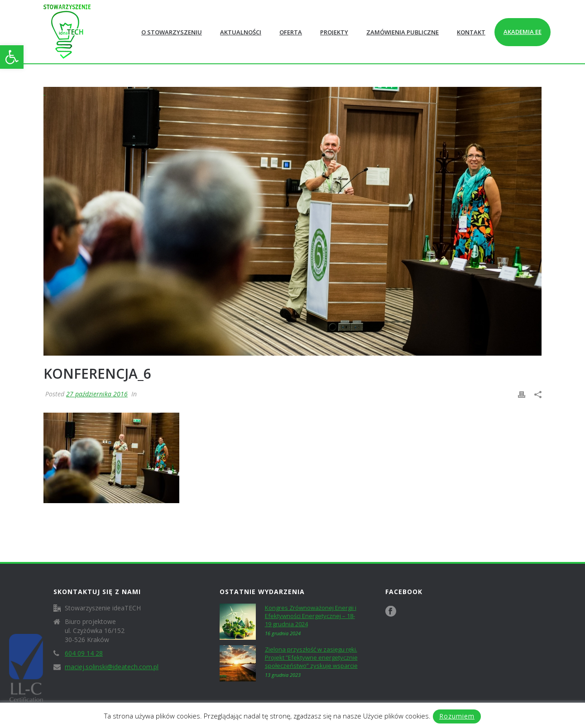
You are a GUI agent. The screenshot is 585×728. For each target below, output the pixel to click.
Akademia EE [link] (523, 32)
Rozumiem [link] (457, 716)
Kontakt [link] (471, 32)
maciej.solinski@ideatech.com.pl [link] (112, 667)
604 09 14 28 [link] (84, 653)
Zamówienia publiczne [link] (403, 32)
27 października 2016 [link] (97, 394)
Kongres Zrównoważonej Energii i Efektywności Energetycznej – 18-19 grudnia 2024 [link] (311, 616)
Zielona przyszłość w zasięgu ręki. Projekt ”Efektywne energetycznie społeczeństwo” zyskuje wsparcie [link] (311, 657)
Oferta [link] (291, 32)
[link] (12, 57)
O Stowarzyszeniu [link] (172, 32)
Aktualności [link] (241, 32)
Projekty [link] (334, 32)
